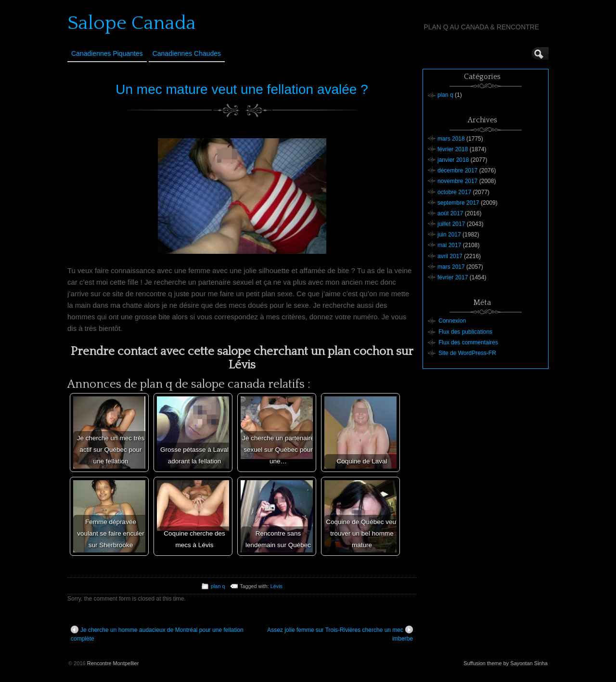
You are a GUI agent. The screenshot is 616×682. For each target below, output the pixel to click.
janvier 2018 (453, 160)
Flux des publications (465, 332)
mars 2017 (451, 267)
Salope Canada (132, 23)
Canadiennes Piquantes (107, 53)
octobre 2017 (454, 192)
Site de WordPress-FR (467, 353)
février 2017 (453, 277)
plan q (218, 586)
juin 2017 (449, 235)
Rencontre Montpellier (113, 663)
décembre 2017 (457, 170)
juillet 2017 (451, 224)
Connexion (452, 321)
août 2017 (450, 213)
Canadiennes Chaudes (187, 53)
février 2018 (453, 149)
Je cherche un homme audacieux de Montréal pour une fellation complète (157, 634)
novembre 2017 (457, 181)
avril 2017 (450, 256)
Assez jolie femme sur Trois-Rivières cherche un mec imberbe (340, 634)
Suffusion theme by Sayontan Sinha (506, 663)
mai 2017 (449, 245)
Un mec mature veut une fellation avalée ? (242, 89)
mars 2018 (451, 139)
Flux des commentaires (468, 342)
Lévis (276, 586)
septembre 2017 (458, 203)
